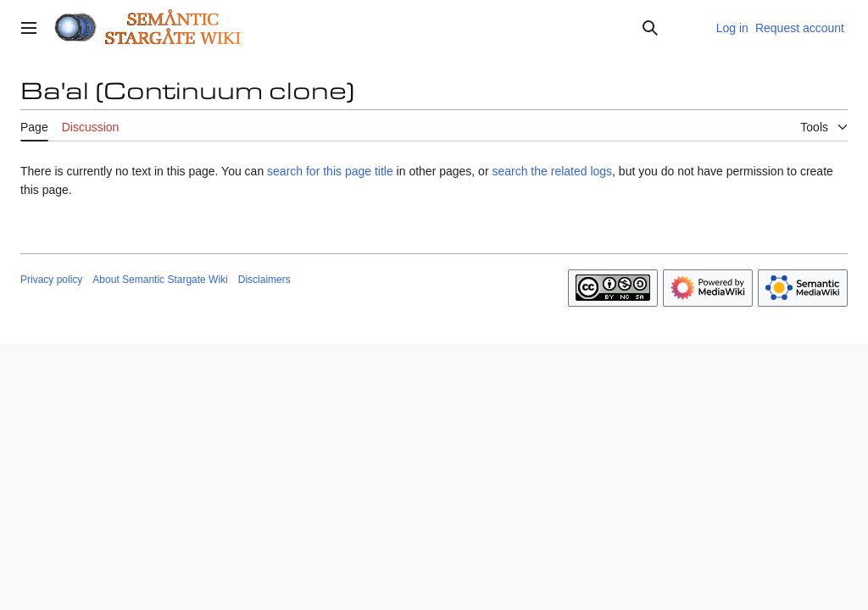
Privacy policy (51, 280)
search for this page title (330, 171)
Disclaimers (264, 280)
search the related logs (552, 171)
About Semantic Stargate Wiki (160, 280)
